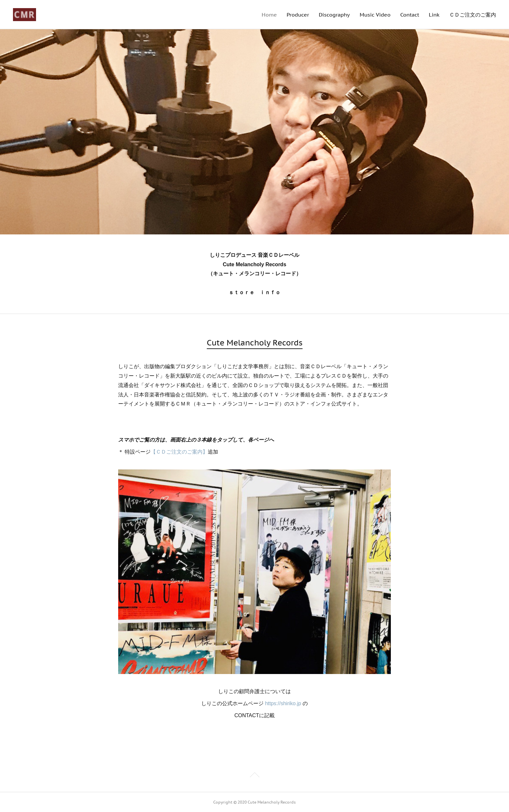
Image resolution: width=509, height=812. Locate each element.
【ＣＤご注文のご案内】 (179, 452)
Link (434, 15)
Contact (410, 15)
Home (269, 15)
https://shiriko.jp (283, 703)
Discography (334, 15)
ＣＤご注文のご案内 (473, 15)
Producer (298, 15)
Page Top (255, 776)
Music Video (375, 15)
